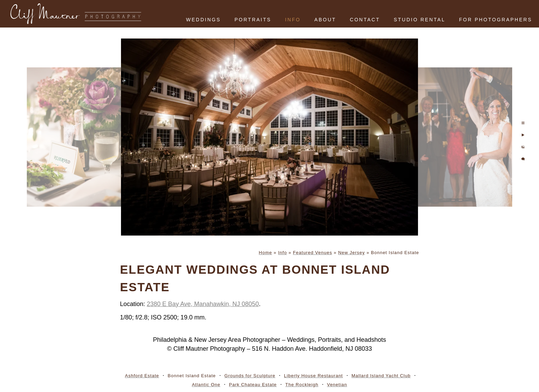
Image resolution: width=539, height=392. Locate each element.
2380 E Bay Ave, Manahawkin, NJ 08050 (203, 304)
